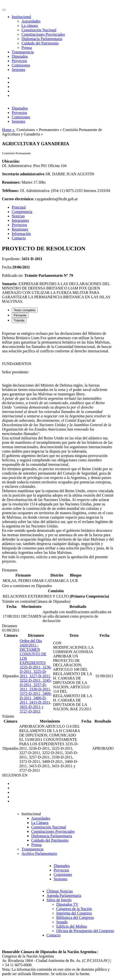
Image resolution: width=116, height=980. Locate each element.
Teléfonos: (10, 191)
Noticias (18, 216)
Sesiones (19, 70)
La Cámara (40, 823)
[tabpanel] (58, 447)
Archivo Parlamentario (39, 853)
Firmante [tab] (20, 315)
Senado (62, 922)
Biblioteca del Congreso (75, 918)
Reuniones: (11, 182)
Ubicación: (11, 161)
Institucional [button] (21, 17)
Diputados (20, 56)
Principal (19, 207)
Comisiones (21, 65)
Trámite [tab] (19, 320)
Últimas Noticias (60, 891)
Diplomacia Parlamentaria (42, 39)
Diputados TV (67, 904)
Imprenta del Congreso (74, 913)
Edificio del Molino (72, 926)
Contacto (19, 238)
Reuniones (20, 229)
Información (21, 234)
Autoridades (31, 21)
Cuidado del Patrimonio (40, 43)
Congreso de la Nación (74, 909)
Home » (9, 130)
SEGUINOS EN (15, 775)
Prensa (27, 48)
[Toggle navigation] (4, 10)
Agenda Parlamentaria (64, 896)
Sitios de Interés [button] (59, 900)
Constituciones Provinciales (43, 34)
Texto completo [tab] (25, 310)
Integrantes (20, 220)
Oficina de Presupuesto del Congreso (85, 931)
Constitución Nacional (39, 30)
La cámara (30, 26)
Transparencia (23, 52)
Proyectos (19, 61)
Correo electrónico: (18, 199)
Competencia (22, 212)
